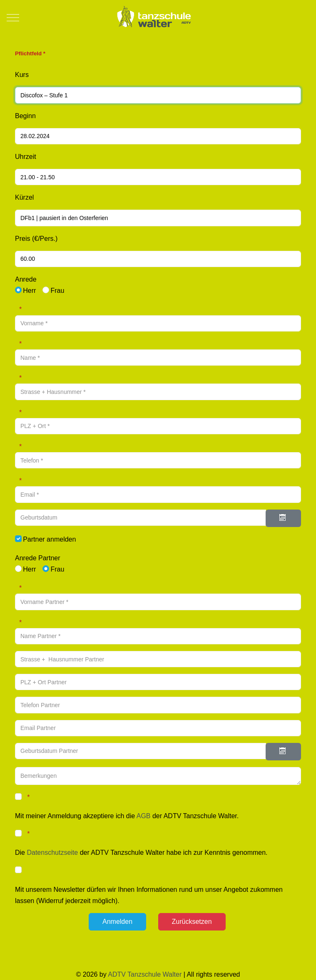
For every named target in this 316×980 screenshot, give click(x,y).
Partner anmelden (49, 539)
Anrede (26, 279)
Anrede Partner (38, 558)
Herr (29, 291)
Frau (57, 291)
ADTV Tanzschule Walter (145, 974)
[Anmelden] (117, 922)
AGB (144, 816)
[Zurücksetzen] (192, 922)
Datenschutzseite (52, 853)
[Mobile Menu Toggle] (13, 17)
